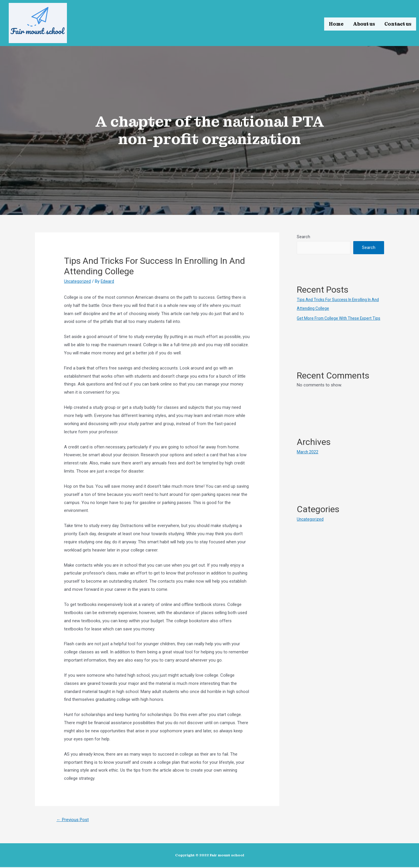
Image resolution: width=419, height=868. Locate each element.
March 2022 (308, 461)
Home (336, 23)
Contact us (398, 23)
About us (364, 23)
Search (303, 237)
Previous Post (75, 820)
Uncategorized (78, 281)
